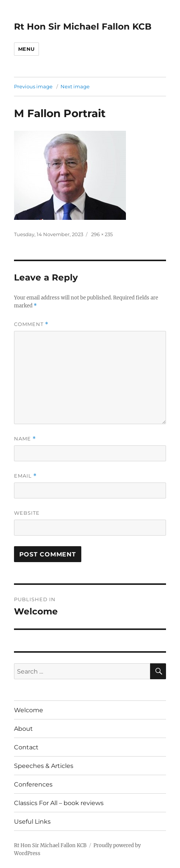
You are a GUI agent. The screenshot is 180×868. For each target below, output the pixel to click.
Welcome (29, 710)
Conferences (33, 784)
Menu (26, 49)
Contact (26, 747)
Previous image (33, 86)
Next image (75, 86)
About (23, 729)
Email (25, 476)
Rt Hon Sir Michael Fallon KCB (83, 27)
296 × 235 (102, 234)
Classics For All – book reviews (59, 803)
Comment (31, 324)
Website (27, 513)
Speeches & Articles (44, 766)
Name (25, 439)
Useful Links (32, 822)
